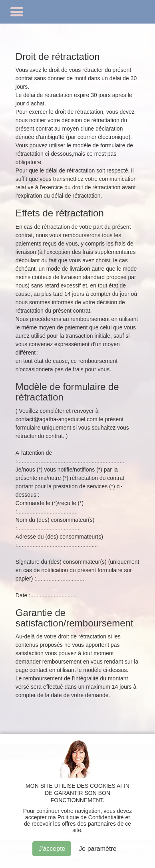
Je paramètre (97, 849)
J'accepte (52, 849)
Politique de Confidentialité (91, 817)
